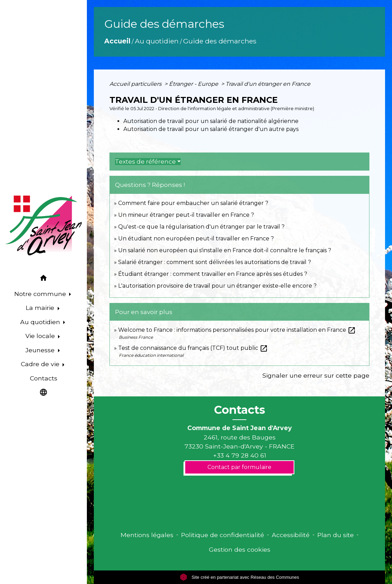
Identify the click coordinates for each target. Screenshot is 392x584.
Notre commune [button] (41, 294)
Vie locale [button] (41, 336)
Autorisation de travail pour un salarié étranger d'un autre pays (211, 129)
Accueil (117, 41)
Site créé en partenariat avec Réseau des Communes (240, 577)
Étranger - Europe (194, 84)
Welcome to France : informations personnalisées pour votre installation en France (237, 330)
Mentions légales (147, 535)
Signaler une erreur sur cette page (316, 375)
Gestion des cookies (240, 549)
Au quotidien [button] (41, 322)
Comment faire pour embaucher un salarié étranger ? (193, 203)
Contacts (240, 410)
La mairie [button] (41, 308)
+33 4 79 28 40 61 (240, 455)
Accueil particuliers (136, 84)
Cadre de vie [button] (41, 364)
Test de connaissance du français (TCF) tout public (193, 348)
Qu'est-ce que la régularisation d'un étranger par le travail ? (201, 227)
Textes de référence (145, 162)
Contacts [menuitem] (44, 378)
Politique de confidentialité (223, 535)
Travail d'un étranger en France (268, 84)
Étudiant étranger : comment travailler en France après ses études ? (213, 274)
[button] (43, 279)
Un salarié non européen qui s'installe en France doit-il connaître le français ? (225, 250)
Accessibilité (291, 535)
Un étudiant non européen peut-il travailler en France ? (196, 238)
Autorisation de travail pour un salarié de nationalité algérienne (211, 121)
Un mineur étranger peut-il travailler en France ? (186, 215)
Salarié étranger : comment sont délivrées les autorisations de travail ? (215, 262)
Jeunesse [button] (41, 350)
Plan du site (336, 535)
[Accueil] (43, 225)
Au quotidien (157, 41)
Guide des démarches (220, 41)
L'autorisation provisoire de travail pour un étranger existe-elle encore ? (217, 286)
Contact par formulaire (239, 467)
